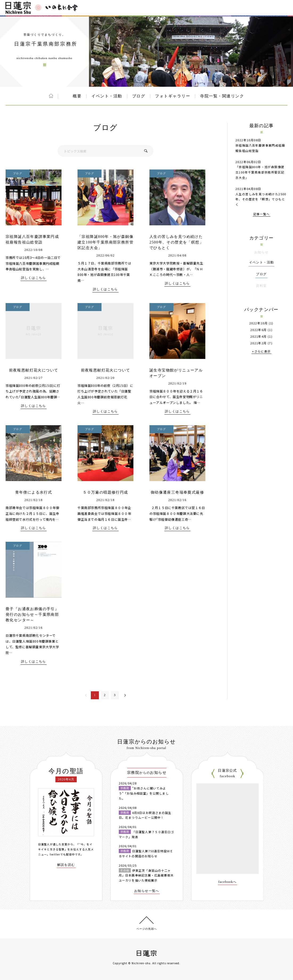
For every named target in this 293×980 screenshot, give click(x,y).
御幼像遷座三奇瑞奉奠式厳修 (177, 492)
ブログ (139, 96)
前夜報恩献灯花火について (34, 370)
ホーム (51, 96)
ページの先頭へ (147, 929)
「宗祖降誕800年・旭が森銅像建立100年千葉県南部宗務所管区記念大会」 (105, 242)
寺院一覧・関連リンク (222, 96)
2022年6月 (259, 330)
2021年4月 (259, 336)
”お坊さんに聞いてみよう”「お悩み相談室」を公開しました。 (144, 793)
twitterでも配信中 (62, 854)
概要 (77, 96)
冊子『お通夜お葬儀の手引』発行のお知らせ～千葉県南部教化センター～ (32, 615)
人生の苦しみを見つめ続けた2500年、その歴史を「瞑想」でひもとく (176, 242)
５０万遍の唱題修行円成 (105, 492)
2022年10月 (259, 323)
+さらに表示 (261, 352)
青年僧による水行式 (34, 492)
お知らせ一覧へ (147, 891)
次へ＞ (125, 695)
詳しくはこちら (34, 278)
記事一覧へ (262, 214)
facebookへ (228, 882)
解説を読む (66, 865)
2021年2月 (259, 343)
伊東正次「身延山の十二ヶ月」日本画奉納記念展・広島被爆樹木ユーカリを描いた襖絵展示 (146, 875)
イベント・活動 (107, 96)
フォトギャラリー (173, 96)
